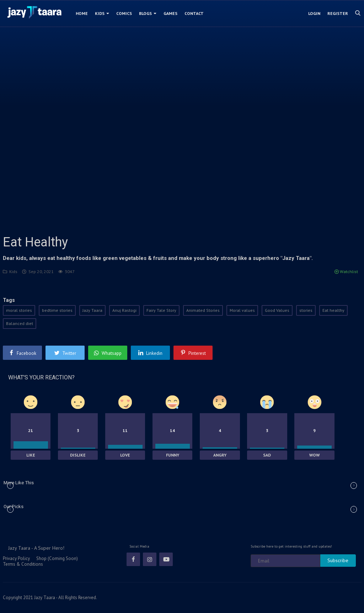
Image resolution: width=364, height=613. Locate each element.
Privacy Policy (16, 558)
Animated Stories (203, 310)
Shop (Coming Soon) (57, 558)
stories (306, 310)
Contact (194, 13)
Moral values (242, 310)
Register (338, 13)
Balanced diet (20, 323)
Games (170, 13)
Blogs (148, 13)
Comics (124, 13)
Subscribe (338, 560)
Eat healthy (333, 310)
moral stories (19, 310)
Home (82, 13)
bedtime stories (57, 310)
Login (314, 13)
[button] (354, 486)
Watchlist (346, 271)
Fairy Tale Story (161, 310)
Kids (102, 13)
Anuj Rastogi (124, 310)
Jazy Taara (92, 310)
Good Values (277, 310)
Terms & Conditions (23, 564)
